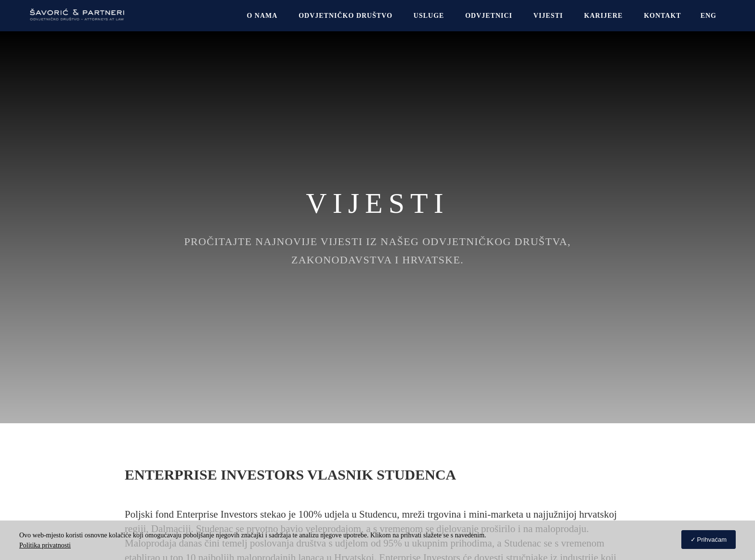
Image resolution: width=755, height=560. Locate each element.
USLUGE (429, 16)
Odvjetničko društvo (345, 16)
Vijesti (548, 16)
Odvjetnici (489, 16)
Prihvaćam (712, 540)
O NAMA (262, 16)
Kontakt (663, 16)
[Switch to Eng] (709, 16)
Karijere (603, 16)
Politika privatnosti (45, 545)
